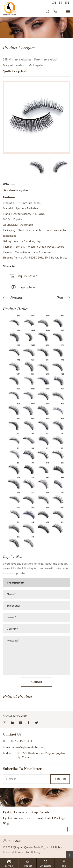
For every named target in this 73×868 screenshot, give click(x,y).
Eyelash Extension (15, 812)
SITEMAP (15, 841)
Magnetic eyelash (14, 65)
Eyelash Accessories (17, 818)
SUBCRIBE (60, 779)
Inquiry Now (27, 287)
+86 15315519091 (21, 741)
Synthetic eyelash (15, 71)
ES (61, 3)
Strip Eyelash (40, 812)
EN (67, 3)
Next (60, 298)
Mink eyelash (37, 65)
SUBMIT (37, 682)
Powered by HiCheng (28, 852)
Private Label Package (50, 818)
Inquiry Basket (27, 276)
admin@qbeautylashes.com (29, 747)
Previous (16, 298)
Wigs (6, 824)
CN (54, 3)
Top (68, 829)
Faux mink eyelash (46, 60)
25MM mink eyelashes (17, 60)
